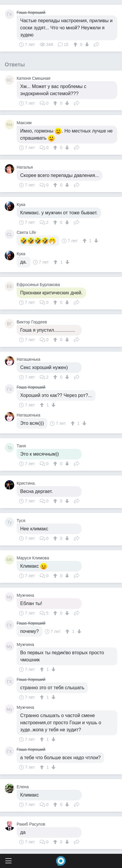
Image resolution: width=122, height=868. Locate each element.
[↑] (76, 44)
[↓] (86, 44)
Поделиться (96, 44)
